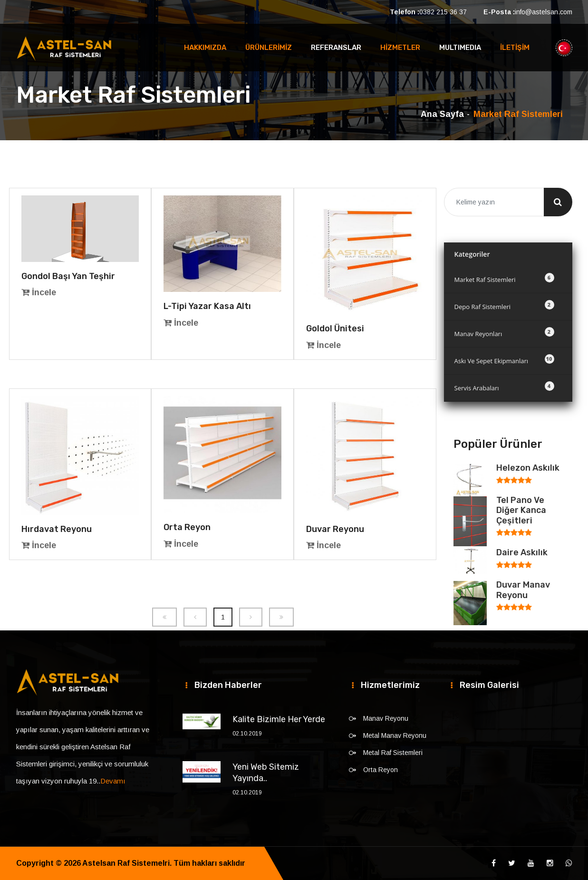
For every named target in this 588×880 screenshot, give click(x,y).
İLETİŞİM (515, 48)
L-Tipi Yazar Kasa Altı (207, 306)
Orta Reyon (187, 527)
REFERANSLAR (336, 48)
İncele (39, 292)
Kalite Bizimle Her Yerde (279, 719)
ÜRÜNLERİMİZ (269, 48)
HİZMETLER (400, 48)
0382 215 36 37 (443, 12)
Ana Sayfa (442, 114)
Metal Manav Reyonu (395, 735)
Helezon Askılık (528, 468)
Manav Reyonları (504, 333)
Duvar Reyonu (335, 529)
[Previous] (164, 617)
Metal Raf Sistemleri (393, 753)
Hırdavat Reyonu (57, 529)
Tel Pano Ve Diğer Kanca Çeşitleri (521, 510)
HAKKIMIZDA (205, 48)
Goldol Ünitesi (335, 329)
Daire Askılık (522, 552)
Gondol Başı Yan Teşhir (68, 276)
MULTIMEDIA (460, 48)
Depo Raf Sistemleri (504, 305)
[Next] (251, 617)
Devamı (113, 781)
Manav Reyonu (386, 718)
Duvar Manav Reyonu (523, 590)
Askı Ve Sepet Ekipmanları (504, 360)
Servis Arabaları (504, 387)
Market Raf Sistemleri (504, 278)
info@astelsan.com (544, 12)
